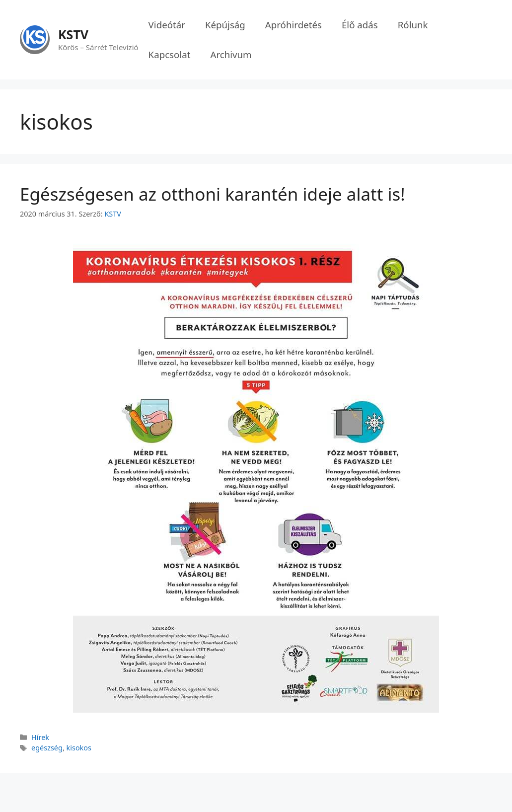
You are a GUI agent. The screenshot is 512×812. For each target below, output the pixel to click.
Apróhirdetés (293, 25)
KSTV (73, 34)
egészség (47, 748)
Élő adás (360, 25)
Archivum (231, 54)
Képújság (225, 25)
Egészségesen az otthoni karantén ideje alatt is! (213, 194)
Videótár (167, 25)
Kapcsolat (170, 54)
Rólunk (413, 25)
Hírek (40, 737)
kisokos (79, 748)
